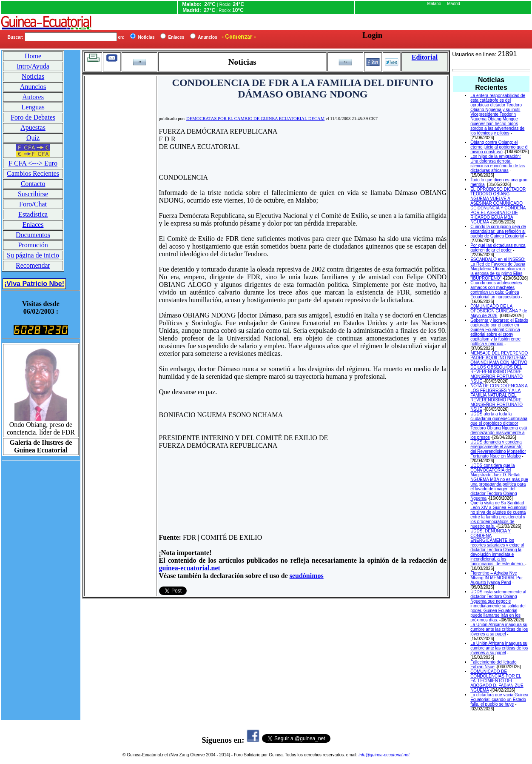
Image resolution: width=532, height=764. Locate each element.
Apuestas (33, 127)
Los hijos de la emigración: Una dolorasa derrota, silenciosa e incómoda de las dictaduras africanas (498, 163)
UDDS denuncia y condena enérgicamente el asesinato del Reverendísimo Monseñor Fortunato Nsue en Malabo (498, 449)
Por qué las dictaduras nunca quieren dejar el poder (498, 248)
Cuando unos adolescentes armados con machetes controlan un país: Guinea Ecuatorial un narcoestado (496, 290)
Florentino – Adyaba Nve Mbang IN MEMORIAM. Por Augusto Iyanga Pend (496, 578)
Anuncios (33, 87)
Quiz (33, 138)
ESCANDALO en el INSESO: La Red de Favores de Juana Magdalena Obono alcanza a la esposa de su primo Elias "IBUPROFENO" (498, 269)
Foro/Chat (33, 204)
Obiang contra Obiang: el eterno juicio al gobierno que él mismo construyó (499, 147)
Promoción (33, 245)
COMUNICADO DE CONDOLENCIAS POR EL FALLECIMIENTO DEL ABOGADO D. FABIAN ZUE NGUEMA (497, 681)
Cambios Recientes (33, 173)
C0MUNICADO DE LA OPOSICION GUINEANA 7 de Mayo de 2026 (499, 311)
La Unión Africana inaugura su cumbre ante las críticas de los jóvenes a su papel (499, 629)
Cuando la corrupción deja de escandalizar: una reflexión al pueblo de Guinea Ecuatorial (498, 231)
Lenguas (33, 107)
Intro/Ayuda (33, 66)
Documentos (33, 235)
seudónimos (307, 576)
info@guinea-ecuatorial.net (384, 755)
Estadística (33, 214)
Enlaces (33, 225)
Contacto (33, 184)
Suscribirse (33, 194)
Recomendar (33, 265)
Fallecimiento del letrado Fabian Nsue (493, 664)
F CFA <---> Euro (33, 163)
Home (33, 56)
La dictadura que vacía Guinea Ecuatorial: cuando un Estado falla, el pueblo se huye (499, 700)
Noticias (33, 76)
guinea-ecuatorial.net (190, 568)
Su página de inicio (33, 255)
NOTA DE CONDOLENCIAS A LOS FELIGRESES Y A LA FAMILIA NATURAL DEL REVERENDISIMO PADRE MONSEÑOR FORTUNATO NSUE (499, 398)
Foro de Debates (33, 117)
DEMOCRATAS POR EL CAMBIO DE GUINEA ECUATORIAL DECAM (255, 119)
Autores (33, 97)
